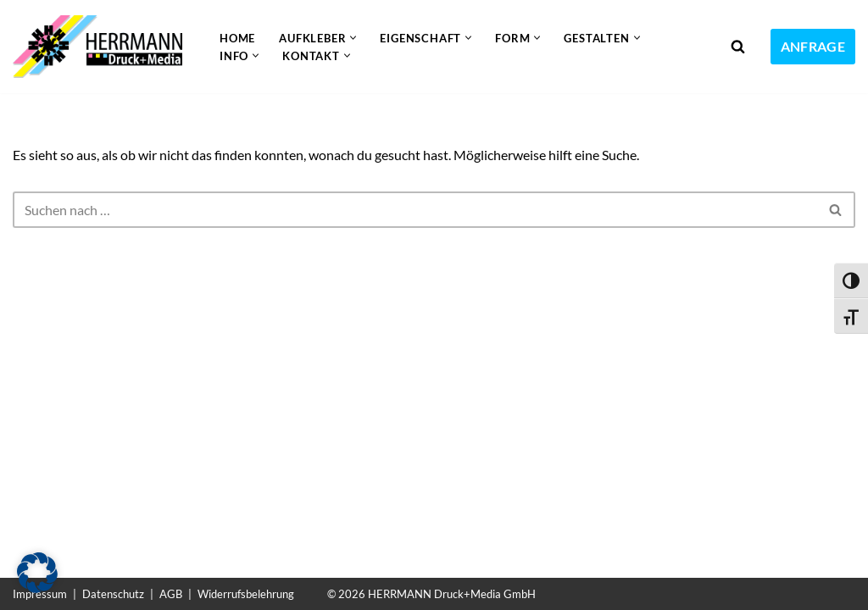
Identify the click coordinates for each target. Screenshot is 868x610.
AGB (171, 594)
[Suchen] (738, 46)
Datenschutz (113, 594)
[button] (353, 38)
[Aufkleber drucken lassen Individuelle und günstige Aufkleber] (102, 47)
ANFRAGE (813, 46)
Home (237, 37)
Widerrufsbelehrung (246, 594)
